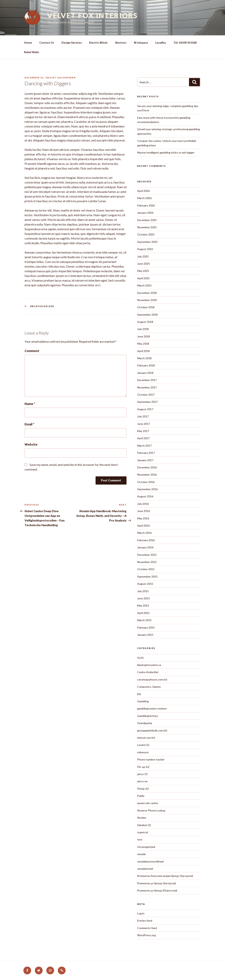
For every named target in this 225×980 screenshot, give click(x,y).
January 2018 (145, 373)
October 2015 (146, 569)
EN (139, 694)
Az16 (140, 658)
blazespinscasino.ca (149, 665)
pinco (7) (142, 774)
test (140, 839)
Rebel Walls (32, 52)
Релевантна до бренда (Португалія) (157, 890)
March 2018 (144, 358)
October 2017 (146, 395)
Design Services (72, 43)
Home (28, 43)
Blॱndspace (141, 43)
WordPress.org (146, 935)
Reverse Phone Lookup (151, 810)
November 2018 (147, 300)
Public (141, 796)
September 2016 (147, 489)
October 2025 (146, 234)
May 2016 (143, 518)
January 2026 (145, 213)
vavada (141, 854)
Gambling (143, 701)
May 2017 (143, 431)
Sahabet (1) (144, 825)
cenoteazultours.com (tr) (152, 679)
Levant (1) (143, 745)
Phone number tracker (151, 759)
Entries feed (145, 921)
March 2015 (144, 620)
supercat (143, 832)
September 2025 (147, 242)
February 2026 (146, 205)
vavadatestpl (145, 869)
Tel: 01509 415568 (185, 43)
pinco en (142, 781)
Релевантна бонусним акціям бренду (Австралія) (165, 876)
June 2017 (144, 424)
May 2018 (143, 344)
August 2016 (145, 496)
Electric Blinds (98, 43)
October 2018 (146, 307)
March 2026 (144, 198)
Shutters (121, 43)
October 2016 (146, 482)
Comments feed (147, 928)
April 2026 (143, 191)
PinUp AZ (143, 789)
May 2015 (143, 605)
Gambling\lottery (148, 716)
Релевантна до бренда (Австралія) (157, 883)
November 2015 (147, 562)
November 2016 (147, 475)
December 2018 (147, 293)
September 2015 (147, 576)
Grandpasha (145, 723)
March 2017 (144, 446)
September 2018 (147, 315)
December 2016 (147, 467)
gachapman (66, 78)
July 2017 (143, 416)
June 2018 (144, 336)
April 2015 (143, 613)
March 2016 (144, 533)
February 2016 (146, 540)
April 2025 (143, 278)
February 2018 (146, 365)
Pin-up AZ (143, 767)
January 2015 (145, 635)
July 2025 (143, 256)
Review (142, 818)
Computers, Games (149, 687)
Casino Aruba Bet (148, 672)
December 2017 (147, 380)
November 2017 (147, 387)
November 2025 (147, 227)
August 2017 (145, 409)
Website (31, 444)
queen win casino (148, 803)
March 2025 (144, 285)
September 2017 (147, 402)
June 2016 (144, 511)
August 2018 (145, 322)
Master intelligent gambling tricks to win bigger (166, 152)
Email (29, 424)
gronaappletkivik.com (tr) (152, 730)
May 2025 (143, 271)
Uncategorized (42, 306)
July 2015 (143, 591)
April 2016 (143, 526)
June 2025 (144, 264)
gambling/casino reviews (152, 708)
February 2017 (146, 453)
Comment (32, 351)
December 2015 (147, 555)
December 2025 (147, 220)
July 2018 (143, 329)
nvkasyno (143, 752)
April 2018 (143, 351)
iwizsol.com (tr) (146, 738)
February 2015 (146, 627)
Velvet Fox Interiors (93, 15)
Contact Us (47, 43)
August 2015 (145, 584)
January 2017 (145, 460)
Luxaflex (161, 43)
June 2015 (144, 598)
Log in (141, 913)
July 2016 (143, 504)
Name (30, 404)
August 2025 (145, 249)
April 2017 (143, 438)
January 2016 (145, 547)
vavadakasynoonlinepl (150, 861)
